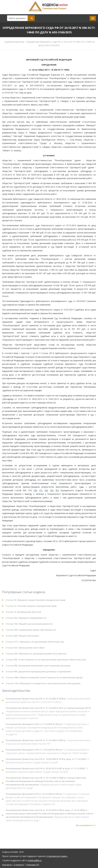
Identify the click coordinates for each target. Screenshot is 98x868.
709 (35, 490)
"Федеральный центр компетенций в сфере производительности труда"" (46, 784)
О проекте (19, 865)
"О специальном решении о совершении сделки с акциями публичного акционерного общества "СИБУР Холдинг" (47, 752)
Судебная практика (14, 42)
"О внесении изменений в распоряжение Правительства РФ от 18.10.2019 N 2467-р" (48, 701)
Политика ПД (33, 865)
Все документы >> (86, 826)
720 (46, 490)
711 (41, 490)
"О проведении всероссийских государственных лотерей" (47, 762)
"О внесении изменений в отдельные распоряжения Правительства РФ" (48, 743)
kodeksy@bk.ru (35, 860)
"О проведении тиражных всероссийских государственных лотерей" (47, 771)
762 (57, 490)
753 (52, 490)
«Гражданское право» (57, 856)
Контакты (7, 865)
